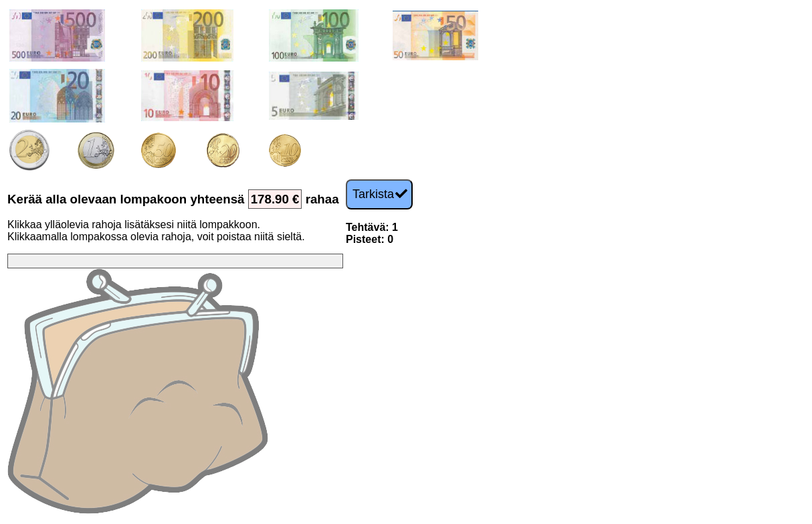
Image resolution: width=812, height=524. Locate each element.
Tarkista (380, 194)
